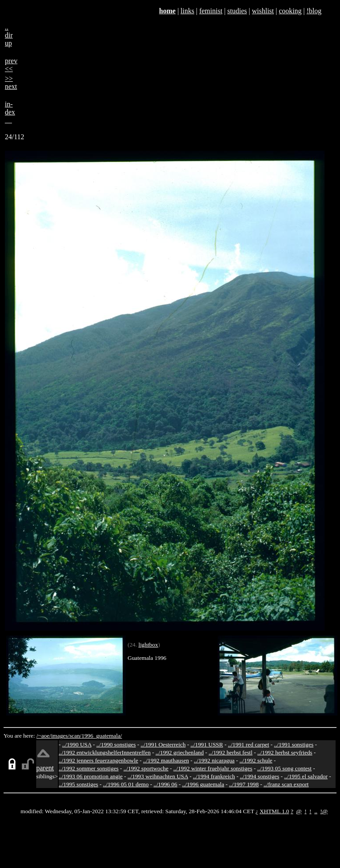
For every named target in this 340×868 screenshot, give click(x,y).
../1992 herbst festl (231, 752)
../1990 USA (77, 744)
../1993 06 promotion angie (91, 776)
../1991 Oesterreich (163, 744)
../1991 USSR (207, 744)
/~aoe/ (44, 736)
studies (237, 11)
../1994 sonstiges (259, 776)
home (167, 11)
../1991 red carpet (248, 744)
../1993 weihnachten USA (158, 776)
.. (316, 811)
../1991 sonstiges (294, 744)
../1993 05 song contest (284, 768)
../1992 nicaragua (214, 760)
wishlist (263, 11)
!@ (324, 811)
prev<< (11, 65)
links (187, 11)
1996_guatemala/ (102, 736)
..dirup (9, 35)
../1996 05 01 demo (126, 784)
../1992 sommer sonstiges (89, 768)
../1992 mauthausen (166, 760)
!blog (314, 11)
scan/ (75, 736)
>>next (11, 82)
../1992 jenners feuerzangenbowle (98, 760)
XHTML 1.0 (274, 811)
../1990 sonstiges (116, 744)
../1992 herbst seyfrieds (285, 752)
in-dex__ (10, 112)
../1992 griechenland (179, 752)
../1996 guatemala (203, 784)
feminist (211, 11)
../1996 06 (166, 784)
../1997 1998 (244, 784)
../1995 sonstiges (78, 784)
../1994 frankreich (214, 776)
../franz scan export (286, 784)
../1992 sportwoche (146, 768)
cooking (290, 11)
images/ (60, 736)
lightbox (148, 645)
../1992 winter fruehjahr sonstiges (213, 768)
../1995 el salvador (306, 776)
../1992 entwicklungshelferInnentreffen (105, 752)
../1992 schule (256, 760)
